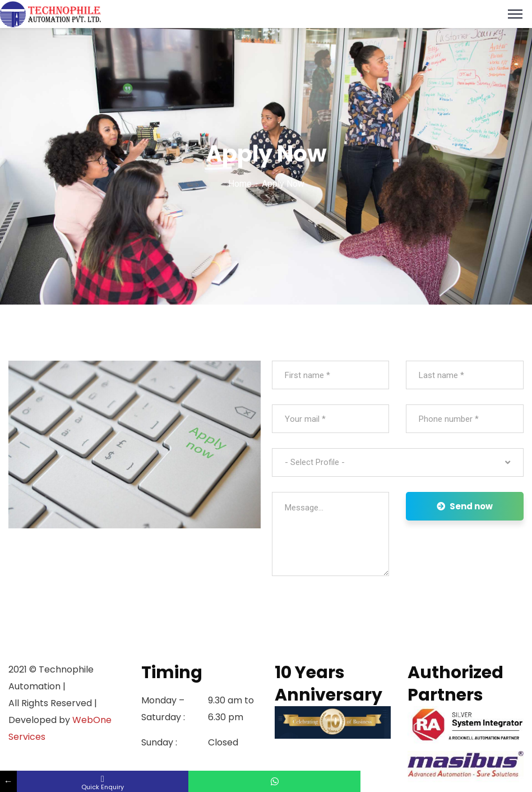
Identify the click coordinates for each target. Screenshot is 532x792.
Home (240, 184)
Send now (465, 506)
